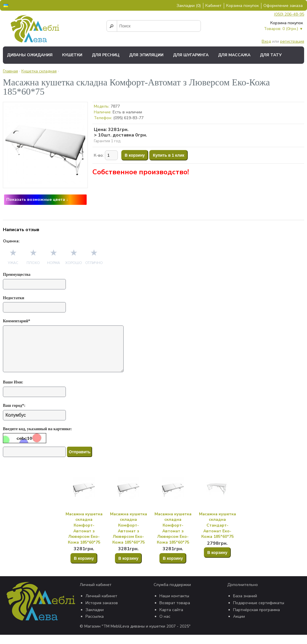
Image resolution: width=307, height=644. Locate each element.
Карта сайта (171, 619)
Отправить (80, 461)
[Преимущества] (34, 284)
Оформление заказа (283, 6)
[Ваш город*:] (34, 424)
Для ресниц (106, 55)
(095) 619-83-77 (128, 118)
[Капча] (34, 461)
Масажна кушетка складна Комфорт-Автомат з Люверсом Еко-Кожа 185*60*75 (84, 537)
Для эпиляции (146, 55)
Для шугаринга (191, 55)
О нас (165, 626)
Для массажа (234, 55)
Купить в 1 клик (169, 155)
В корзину (135, 155)
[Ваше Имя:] (34, 401)
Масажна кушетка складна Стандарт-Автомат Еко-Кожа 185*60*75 (217, 535)
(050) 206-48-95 (289, 14)
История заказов (102, 612)
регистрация (292, 41)
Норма (54, 263)
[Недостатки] (34, 307)
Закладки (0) (189, 6)
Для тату (271, 55)
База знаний (245, 605)
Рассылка (95, 626)
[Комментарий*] (65, 353)
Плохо (33, 263)
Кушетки (72, 55)
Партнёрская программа (256, 619)
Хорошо (74, 263)
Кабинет (213, 6)
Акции (239, 626)
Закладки (95, 619)
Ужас (13, 263)
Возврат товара (175, 612)
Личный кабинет (101, 605)
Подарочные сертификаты (259, 612)
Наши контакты (174, 605)
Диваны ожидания (30, 55)
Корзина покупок (242, 6)
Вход (266, 41)
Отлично (94, 263)
